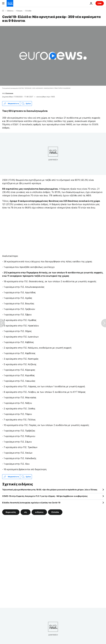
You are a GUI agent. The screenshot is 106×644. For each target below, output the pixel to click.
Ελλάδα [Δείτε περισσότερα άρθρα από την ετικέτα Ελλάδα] (55, 512)
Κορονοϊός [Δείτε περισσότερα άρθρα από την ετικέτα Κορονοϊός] (11, 512)
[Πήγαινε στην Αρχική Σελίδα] (10, 3)
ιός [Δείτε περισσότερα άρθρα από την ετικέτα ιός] (26, 512)
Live (100, 3)
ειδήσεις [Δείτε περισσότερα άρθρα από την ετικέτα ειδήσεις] (39, 512)
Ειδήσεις (10, 11)
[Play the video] (53, 56)
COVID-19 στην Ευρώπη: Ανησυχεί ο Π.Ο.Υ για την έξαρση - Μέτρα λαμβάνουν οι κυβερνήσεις (45, 496)
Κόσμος (19, 11)
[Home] (3, 11)
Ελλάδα (28, 11)
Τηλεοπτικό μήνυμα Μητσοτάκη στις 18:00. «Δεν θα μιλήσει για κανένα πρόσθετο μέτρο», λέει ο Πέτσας (50, 490)
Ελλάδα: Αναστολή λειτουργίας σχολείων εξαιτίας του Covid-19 (31, 503)
